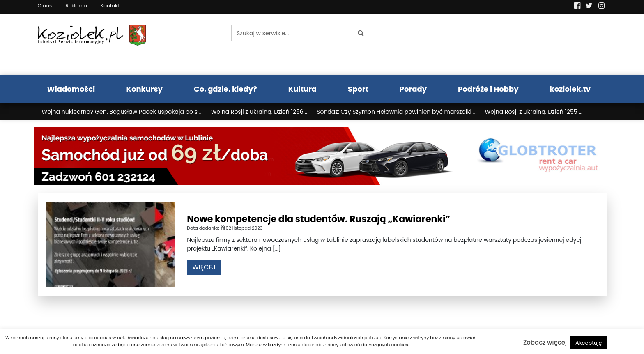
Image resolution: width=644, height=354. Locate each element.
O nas (45, 6)
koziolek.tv (570, 89)
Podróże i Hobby (488, 89)
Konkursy (144, 89)
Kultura (302, 89)
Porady (413, 89)
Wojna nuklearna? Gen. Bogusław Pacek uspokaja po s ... (122, 112)
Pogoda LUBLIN (540, 44)
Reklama (76, 6)
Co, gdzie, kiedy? (225, 89)
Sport (358, 89)
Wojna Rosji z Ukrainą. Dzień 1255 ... (534, 112)
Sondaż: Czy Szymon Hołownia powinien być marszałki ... (397, 112)
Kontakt (110, 6)
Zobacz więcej (545, 342)
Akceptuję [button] (589, 343)
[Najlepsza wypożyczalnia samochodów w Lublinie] (322, 156)
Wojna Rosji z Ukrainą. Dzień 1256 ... (260, 112)
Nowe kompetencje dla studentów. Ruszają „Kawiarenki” (319, 219)
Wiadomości (71, 89)
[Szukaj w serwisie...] (292, 33)
